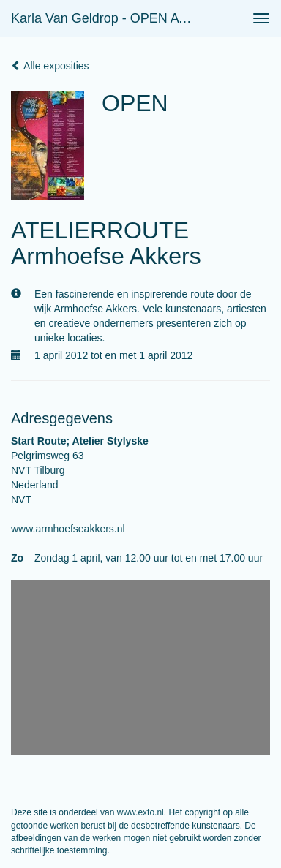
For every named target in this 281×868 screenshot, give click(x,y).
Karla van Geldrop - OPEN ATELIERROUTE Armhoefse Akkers (107, 18)
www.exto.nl (140, 812)
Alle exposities (50, 66)
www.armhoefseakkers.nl (68, 529)
